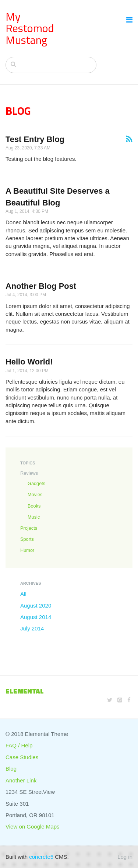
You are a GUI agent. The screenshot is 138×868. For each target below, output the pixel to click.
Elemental (25, 691)
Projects (29, 528)
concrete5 (41, 857)
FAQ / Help (19, 745)
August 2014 (36, 617)
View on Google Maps (32, 826)
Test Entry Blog (35, 139)
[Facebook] (129, 700)
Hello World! (29, 362)
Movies (35, 494)
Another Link (21, 780)
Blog (11, 769)
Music (34, 517)
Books (34, 506)
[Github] (120, 700)
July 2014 (32, 628)
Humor (27, 550)
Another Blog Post (41, 286)
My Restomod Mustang (30, 28)
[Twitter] (110, 700)
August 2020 (36, 606)
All (23, 594)
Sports (27, 539)
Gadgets (36, 483)
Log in (125, 857)
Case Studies (22, 757)
